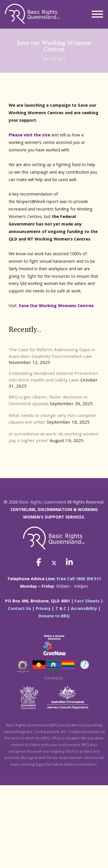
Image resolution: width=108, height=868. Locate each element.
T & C (61, 608)
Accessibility (84, 608)
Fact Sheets (87, 601)
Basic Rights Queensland (42, 502)
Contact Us (19, 608)
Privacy (43, 608)
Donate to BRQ (54, 616)
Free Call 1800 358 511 (79, 579)
